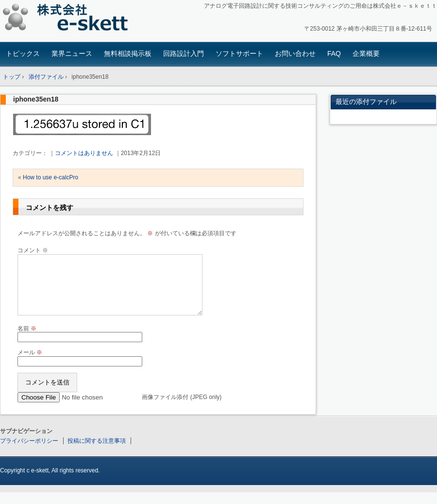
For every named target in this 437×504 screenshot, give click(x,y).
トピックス (23, 53)
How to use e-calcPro (50, 177)
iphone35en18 (36, 99)
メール (30, 364)
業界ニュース (72, 53)
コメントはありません (84, 153)
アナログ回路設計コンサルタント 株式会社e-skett (68, 19)
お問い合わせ (295, 53)
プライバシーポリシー (29, 452)
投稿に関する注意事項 (97, 452)
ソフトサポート (239, 53)
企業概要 (366, 53)
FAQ (334, 53)
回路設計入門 (184, 53)
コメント (33, 250)
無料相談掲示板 (128, 53)
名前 (27, 340)
